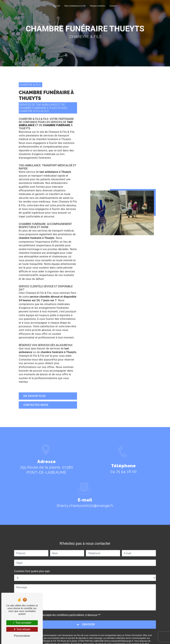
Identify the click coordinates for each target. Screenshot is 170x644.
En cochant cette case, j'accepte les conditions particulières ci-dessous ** (57, 610)
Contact (113, 6)
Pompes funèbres (98, 6)
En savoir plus (35, 396)
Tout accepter (22, 623)
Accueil (57, 6)
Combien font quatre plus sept (32, 567)
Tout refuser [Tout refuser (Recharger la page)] (22, 629)
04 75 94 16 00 (123, 476)
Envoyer (89, 620)
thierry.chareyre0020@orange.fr (85, 501)
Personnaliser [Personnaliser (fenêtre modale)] (22, 636)
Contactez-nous (36, 405)
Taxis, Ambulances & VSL (75, 6)
